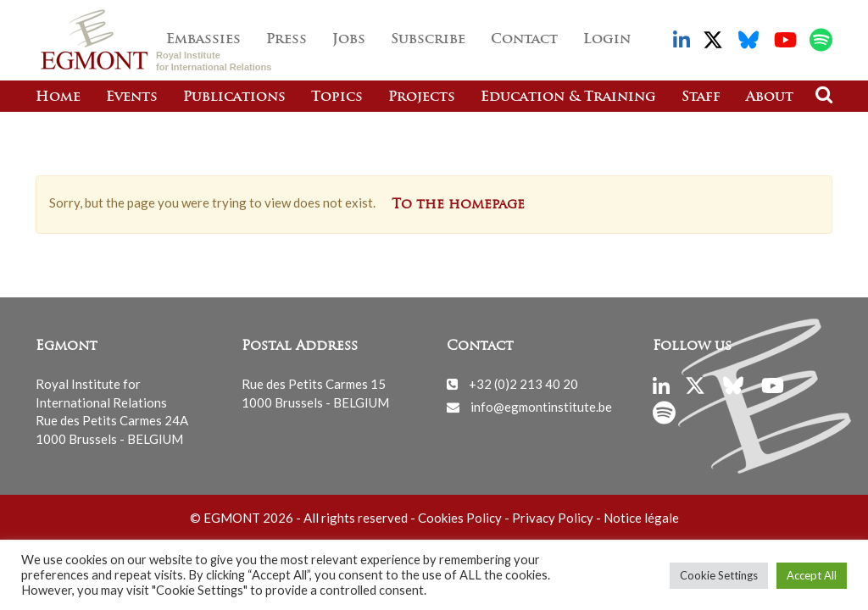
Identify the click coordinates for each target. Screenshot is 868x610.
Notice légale (641, 518)
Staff (701, 97)
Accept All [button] (812, 575)
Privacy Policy (553, 518)
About (770, 97)
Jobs (349, 40)
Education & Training (568, 97)
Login (607, 40)
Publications (234, 97)
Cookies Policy (460, 518)
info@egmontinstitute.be (541, 407)
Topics (337, 97)
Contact (524, 40)
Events (132, 97)
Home (58, 97)
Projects (422, 97)
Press (287, 40)
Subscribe (428, 40)
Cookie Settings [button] (719, 575)
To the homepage (458, 205)
